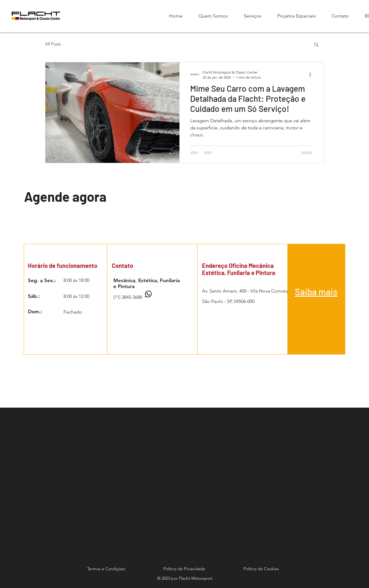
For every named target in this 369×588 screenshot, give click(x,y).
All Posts (53, 44)
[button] (316, 45)
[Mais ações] (312, 74)
